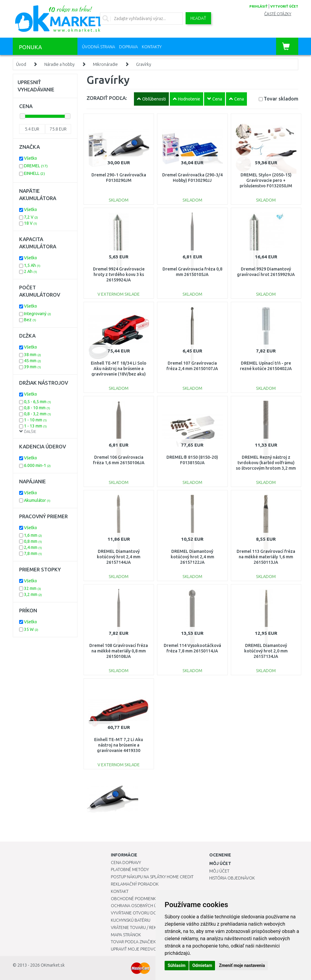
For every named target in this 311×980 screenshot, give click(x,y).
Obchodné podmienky (134, 899)
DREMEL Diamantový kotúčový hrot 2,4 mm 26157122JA (192, 557)
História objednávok (232, 878)
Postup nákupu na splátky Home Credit (152, 877)
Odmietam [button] (202, 965)
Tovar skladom (281, 99)
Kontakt (120, 891)
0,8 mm (33, 541)
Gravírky (144, 64)
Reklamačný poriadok (135, 884)
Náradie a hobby (60, 64)
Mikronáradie (105, 64)
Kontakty (152, 47)
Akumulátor (37, 500)
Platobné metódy (130, 869)
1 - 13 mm (35, 426)
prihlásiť (258, 6)
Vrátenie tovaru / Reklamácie (142, 927)
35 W (31, 629)
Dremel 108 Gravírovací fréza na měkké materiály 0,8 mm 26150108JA (119, 651)
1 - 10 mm (35, 420)
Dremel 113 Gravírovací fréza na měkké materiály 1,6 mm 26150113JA (266, 557)
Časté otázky (278, 14)
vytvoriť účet (284, 6)
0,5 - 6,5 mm (38, 402)
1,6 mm (33, 535)
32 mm (32, 588)
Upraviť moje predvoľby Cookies (146, 949)
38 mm (32, 355)
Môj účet (219, 871)
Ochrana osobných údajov (141, 906)
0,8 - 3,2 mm (38, 414)
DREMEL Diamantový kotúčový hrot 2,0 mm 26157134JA (266, 651)
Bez (30, 320)
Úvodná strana (99, 47)
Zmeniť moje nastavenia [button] (242, 965)
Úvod (21, 64)
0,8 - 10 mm (37, 408)
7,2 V (31, 217)
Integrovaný (38, 314)
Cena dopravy (126, 863)
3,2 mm (33, 594)
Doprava (128, 47)
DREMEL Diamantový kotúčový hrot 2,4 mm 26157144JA (119, 557)
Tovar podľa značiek (133, 942)
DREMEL (36, 166)
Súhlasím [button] (177, 965)
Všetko (31, 158)
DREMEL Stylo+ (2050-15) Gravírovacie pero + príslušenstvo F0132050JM (266, 180)
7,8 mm (33, 553)
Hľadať (198, 18)
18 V (31, 223)
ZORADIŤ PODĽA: (107, 98)
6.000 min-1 (37, 465)
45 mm (32, 361)
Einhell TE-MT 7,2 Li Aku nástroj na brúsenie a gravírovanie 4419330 (119, 745)
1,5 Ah (32, 265)
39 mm (32, 367)
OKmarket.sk (53, 965)
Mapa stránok (126, 935)
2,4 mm (33, 547)
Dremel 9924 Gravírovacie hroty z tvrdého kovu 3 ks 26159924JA (119, 274)
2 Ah (31, 271)
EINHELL (34, 173)
